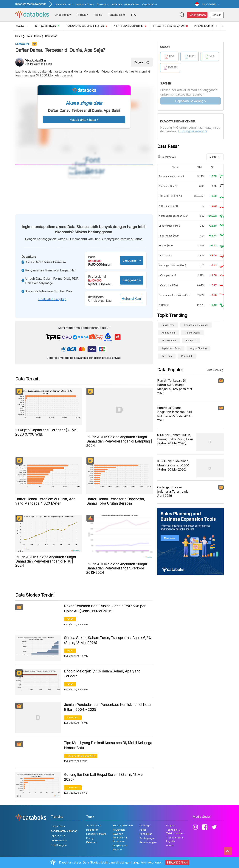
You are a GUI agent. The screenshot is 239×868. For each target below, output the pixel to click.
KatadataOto (150, 4)
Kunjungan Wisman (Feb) (172, 265)
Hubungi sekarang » (193, 131)
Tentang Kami (117, 15)
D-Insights (103, 4)
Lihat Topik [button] (62, 15)
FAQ (134, 15)
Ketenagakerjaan (123, 825)
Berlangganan (197, 15)
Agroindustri (93, 825)
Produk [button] (81, 15)
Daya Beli (167, 356)
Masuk (217, 15)
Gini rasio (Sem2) (168, 186)
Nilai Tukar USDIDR (169, 206)
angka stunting (198, 348)
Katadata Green (85, 4)
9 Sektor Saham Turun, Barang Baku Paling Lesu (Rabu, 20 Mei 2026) (175, 439)
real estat (191, 341)
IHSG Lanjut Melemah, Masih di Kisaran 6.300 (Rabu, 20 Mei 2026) (173, 465)
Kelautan (91, 842)
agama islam (169, 333)
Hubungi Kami (132, 299)
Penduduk (187, 356)
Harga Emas (168, 325)
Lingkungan (120, 845)
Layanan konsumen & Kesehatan (120, 837)
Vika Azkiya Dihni (36, 60)
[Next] (223, 26)
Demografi (51, 36)
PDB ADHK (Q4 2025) (170, 196)
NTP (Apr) (164, 305)
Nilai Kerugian (169, 341)
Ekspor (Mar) (166, 246)
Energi (90, 838)
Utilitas (170, 845)
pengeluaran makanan (196, 325)
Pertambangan (148, 842)
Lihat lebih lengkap (52, 299)
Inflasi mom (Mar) (168, 285)
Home (19, 36)
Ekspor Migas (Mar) (169, 226)
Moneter (118, 849)
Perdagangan (147, 838)
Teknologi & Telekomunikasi (175, 832)
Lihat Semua (214, 370)
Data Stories (34, 36)
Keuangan (119, 830)
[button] (207, 4)
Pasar (70, 619)
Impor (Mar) (165, 255)
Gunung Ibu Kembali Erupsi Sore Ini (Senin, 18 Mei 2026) (104, 777)
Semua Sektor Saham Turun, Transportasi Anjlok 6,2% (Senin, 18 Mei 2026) (108, 640)
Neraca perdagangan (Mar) (174, 216)
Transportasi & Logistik (81, 756)
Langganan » (132, 260)
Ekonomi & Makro (96, 834)
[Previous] (216, 26)
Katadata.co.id (64, 4)
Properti (171, 825)
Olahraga (145, 825)
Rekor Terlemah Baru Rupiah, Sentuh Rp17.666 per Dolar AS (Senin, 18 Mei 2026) (105, 609)
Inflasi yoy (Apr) (167, 275)
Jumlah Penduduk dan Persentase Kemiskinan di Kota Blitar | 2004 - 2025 (107, 707)
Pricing (98, 15)
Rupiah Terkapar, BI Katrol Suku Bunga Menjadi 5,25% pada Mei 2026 (174, 387)
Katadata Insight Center (125, 4)
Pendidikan (146, 834)
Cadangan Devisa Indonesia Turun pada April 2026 (173, 491)
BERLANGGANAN (177, 862)
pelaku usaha (193, 333)
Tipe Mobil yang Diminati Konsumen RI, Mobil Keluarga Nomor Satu (108, 745)
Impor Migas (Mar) (169, 236)
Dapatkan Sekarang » (191, 101)
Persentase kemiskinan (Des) (175, 295)
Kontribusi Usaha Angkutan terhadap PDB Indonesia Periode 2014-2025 (175, 414)
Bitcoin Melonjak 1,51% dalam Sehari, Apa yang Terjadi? (102, 674)
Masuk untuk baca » (84, 120)
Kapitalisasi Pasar (171, 348)
